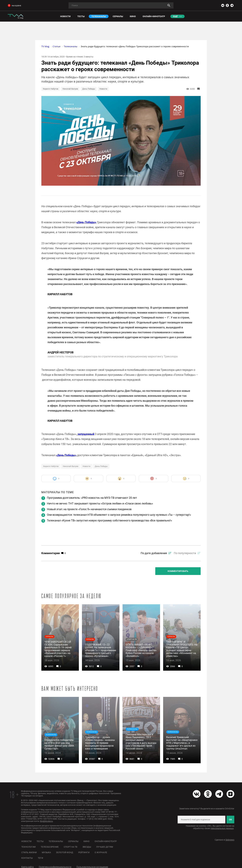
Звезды (87, 847)
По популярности (185, 553)
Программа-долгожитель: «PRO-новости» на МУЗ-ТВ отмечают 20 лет (92, 498)
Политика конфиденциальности (55, 867)
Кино (87, 841)
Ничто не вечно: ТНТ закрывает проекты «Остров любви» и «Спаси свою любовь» (100, 503)
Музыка (46, 852)
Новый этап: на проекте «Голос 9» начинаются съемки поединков (89, 509)
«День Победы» (87, 222)
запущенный (86, 434)
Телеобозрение (50, 847)
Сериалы (73, 841)
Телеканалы (56, 841)
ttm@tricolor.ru (46, 821)
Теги (40, 858)
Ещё (175, 16)
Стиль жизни (29, 852)
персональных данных (222, 828)
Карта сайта (27, 867)
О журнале (101, 852)
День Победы (89, 89)
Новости (103, 89)
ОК (230, 820)
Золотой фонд (65, 852)
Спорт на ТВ (71, 847)
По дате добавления (154, 553)
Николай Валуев (70, 89)
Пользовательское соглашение (92, 867)
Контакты (27, 858)
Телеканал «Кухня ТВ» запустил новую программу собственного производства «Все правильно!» (109, 520)
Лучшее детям (105, 847)
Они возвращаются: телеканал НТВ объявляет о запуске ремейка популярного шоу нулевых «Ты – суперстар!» (119, 515)
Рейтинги (84, 852)
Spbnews (230, 840)
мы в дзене (14, 6)
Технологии (28, 847)
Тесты (40, 841)
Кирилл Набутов (51, 89)
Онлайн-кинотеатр (106, 841)
